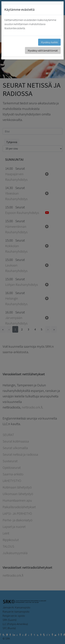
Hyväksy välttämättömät (43, 50)
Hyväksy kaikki (49, 42)
